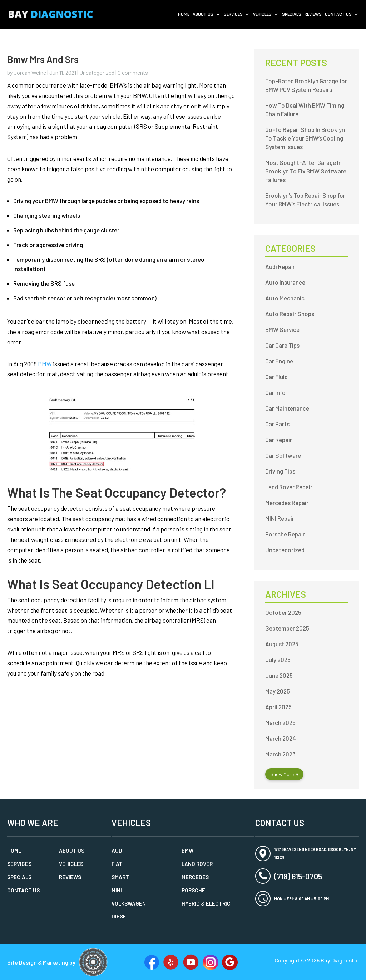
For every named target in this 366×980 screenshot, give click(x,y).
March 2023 (280, 754)
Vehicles (262, 15)
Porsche (193, 890)
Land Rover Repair (289, 487)
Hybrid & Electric (206, 903)
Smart (120, 877)
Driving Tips (280, 471)
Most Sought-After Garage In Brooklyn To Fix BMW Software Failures (306, 171)
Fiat (117, 864)
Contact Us (338, 15)
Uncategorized (97, 72)
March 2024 (281, 738)
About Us (203, 15)
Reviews (313, 15)
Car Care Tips (282, 345)
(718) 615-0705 (298, 876)
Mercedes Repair (287, 503)
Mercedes (195, 877)
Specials (292, 15)
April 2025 (278, 707)
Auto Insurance (285, 282)
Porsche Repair (285, 534)
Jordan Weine (30, 72)
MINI (117, 890)
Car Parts (277, 424)
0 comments (133, 72)
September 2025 (287, 628)
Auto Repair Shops (290, 314)
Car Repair (279, 440)
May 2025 (278, 691)
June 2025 (279, 675)
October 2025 (283, 612)
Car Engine (279, 361)
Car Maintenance (287, 408)
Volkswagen (129, 903)
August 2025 (282, 644)
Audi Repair (280, 266)
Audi (118, 851)
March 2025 (280, 722)
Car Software (283, 455)
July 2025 (278, 660)
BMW (45, 364)
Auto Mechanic (285, 298)
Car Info (275, 392)
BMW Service (282, 329)
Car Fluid (276, 377)
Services (233, 15)
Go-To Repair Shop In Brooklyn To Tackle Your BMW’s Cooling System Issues (305, 138)
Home (184, 15)
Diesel (120, 916)
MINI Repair (280, 518)
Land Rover (197, 864)
